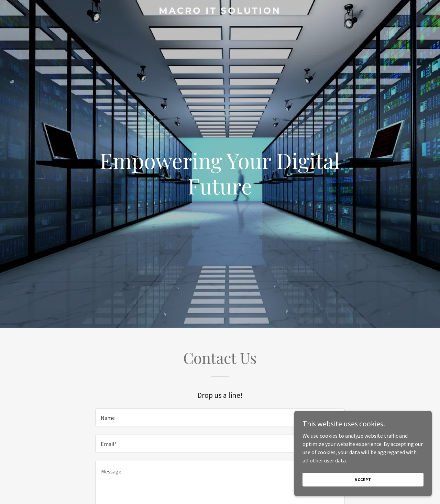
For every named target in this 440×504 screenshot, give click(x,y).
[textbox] (220, 417)
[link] (220, 12)
